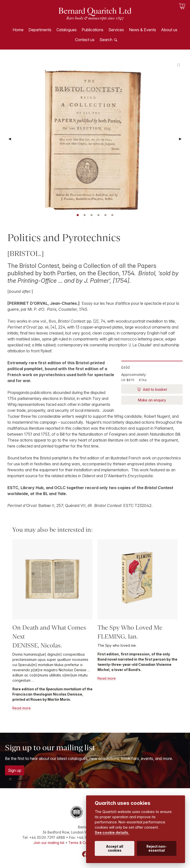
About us (169, 30)
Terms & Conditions (84, 843)
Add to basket (154, 389)
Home (18, 30)
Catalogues (67, 30)
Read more (22, 708)
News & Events (142, 30)
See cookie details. (112, 832)
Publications (93, 30)
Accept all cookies (115, 848)
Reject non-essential (157, 848)
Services (116, 30)
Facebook (85, 854)
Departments (40, 30)
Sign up (15, 770)
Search (106, 40)
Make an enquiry (152, 400)
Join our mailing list (49, 843)
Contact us (85, 40)
